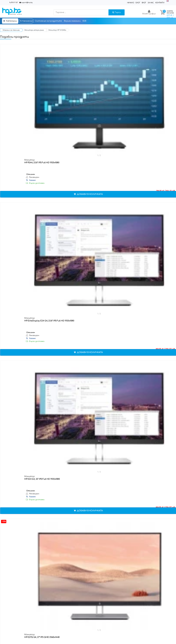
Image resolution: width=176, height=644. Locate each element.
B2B (84, 21)
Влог (144, 3)
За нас (151, 3)
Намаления (26, 21)
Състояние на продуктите (48, 21)
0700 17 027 (14, 2)
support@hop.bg (27, 2)
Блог (138, 3)
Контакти (160, 3)
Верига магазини (72, 21)
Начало (131, 3)
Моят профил (149, 12)
